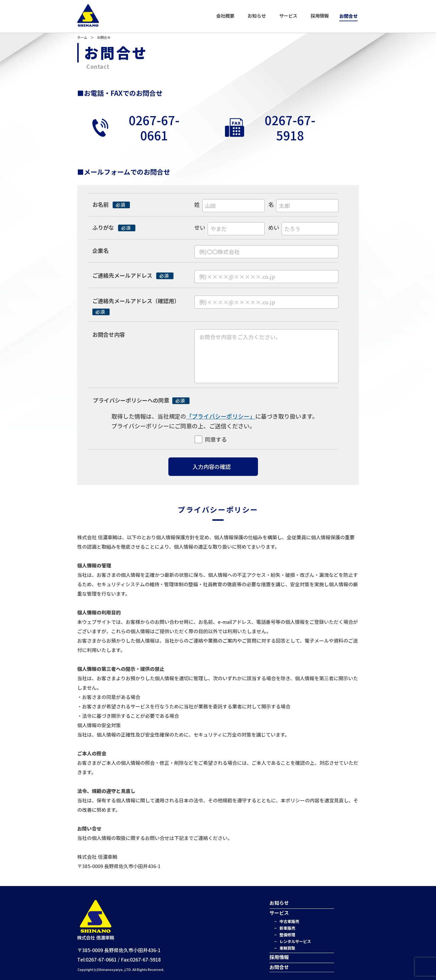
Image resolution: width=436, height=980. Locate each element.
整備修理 (287, 935)
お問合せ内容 (109, 334)
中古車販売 (289, 921)
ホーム (82, 37)
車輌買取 (287, 948)
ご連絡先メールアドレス (133, 275)
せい (200, 227)
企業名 (101, 250)
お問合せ (348, 16)
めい (274, 227)
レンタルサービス (295, 941)
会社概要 (225, 16)
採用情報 (320, 16)
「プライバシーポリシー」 (221, 416)
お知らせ (257, 16)
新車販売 (287, 928)
